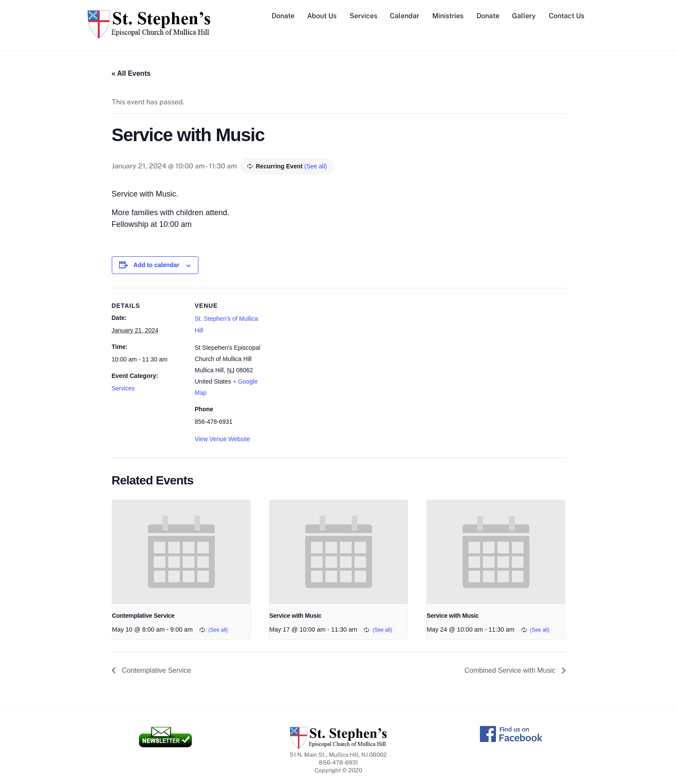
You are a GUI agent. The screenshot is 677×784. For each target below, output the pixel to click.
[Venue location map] (324, 348)
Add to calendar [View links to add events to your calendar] (156, 265)
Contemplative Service (143, 616)
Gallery (524, 16)
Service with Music (295, 616)
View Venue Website (223, 439)
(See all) (316, 166)
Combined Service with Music (511, 670)
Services (363, 16)
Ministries (448, 16)
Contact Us (567, 16)
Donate (283, 16)
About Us (322, 16)
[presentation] (181, 552)
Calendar (405, 16)
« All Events (131, 73)
